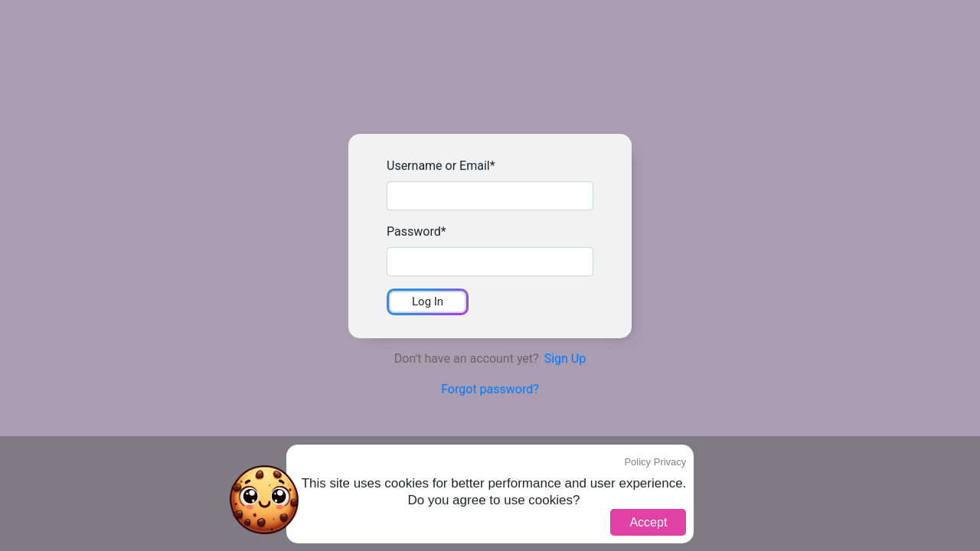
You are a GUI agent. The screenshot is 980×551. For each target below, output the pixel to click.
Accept (648, 522)
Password (416, 231)
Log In (428, 302)
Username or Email (441, 166)
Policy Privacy (655, 462)
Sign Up (565, 359)
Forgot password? (490, 389)
